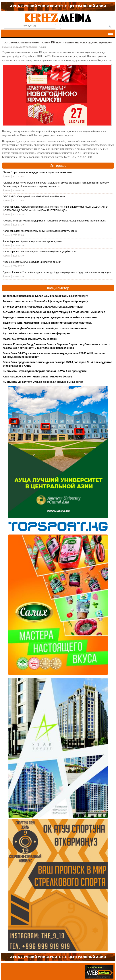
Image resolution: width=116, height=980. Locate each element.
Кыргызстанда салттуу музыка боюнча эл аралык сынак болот (43, 382)
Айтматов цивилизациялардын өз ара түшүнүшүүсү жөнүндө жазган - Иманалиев (54, 312)
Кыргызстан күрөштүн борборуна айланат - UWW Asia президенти (45, 371)
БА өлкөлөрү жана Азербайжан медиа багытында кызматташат (43, 307)
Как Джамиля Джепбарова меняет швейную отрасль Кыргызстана (45, 328)
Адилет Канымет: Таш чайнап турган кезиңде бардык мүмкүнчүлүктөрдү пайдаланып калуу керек (57, 272)
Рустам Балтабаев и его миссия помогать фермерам (36, 333)
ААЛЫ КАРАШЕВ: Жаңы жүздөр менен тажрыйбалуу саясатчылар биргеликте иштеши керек (54, 221)
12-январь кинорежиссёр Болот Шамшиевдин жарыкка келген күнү (45, 296)
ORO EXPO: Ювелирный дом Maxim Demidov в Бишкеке (34, 196)
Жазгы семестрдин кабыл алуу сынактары (30, 339)
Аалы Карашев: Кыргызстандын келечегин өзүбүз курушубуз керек (40, 251)
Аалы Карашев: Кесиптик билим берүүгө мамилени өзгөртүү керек (40, 231)
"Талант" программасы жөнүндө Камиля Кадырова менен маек (38, 172)
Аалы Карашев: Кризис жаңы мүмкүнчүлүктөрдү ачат (33, 241)
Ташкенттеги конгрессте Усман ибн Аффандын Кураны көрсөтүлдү (45, 301)
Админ (42, 47)
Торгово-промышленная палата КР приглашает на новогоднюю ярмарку (57, 42)
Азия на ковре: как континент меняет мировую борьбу (37, 377)
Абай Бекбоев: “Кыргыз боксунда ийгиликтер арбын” (32, 262)
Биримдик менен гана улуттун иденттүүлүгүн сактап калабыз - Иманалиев (50, 317)
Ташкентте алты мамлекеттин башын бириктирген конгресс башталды (48, 323)
